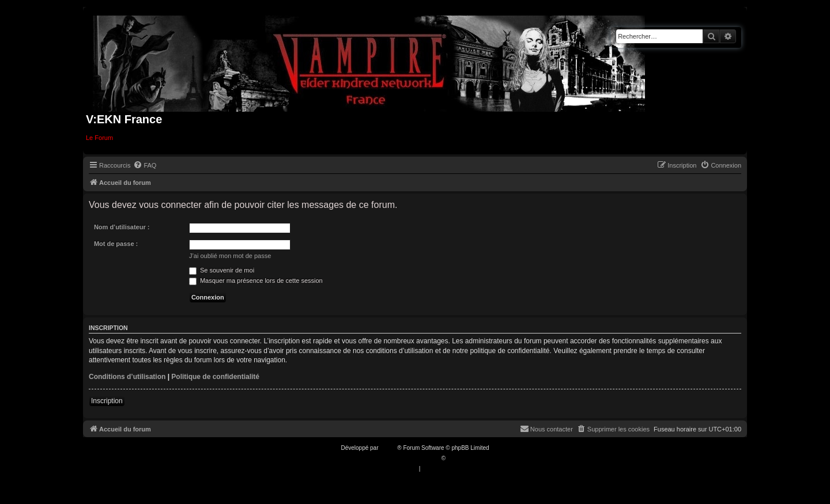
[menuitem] (145, 165)
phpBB (388, 448)
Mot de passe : (116, 244)
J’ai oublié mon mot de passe (230, 256)
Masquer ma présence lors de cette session (256, 281)
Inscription (107, 401)
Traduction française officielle (403, 458)
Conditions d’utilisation (127, 377)
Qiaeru (456, 458)
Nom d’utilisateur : (122, 227)
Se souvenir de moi (222, 270)
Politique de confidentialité (215, 377)
